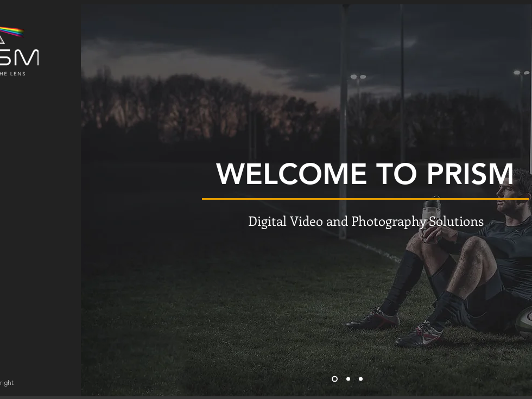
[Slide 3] (361, 379)
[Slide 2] (348, 379)
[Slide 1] (335, 379)
